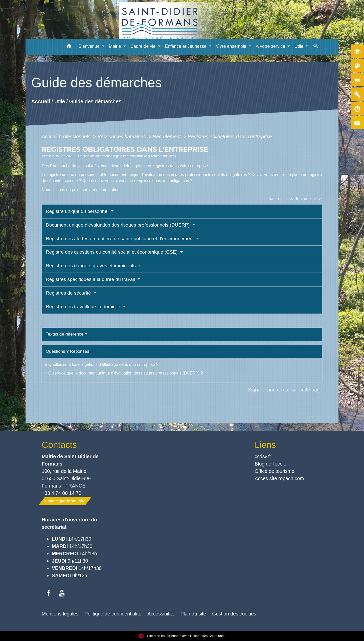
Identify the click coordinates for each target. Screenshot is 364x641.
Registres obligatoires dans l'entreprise (230, 137)
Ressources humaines (122, 137)
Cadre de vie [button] (144, 46)
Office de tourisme (275, 471)
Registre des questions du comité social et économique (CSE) (112, 252)
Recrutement (167, 137)
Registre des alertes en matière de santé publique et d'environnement (120, 239)
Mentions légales (60, 614)
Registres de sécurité (69, 293)
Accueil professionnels (67, 137)
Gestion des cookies (234, 614)
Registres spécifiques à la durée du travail (91, 279)
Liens (265, 445)
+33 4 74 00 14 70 (62, 493)
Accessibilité (161, 614)
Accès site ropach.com (279, 478)
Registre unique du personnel (78, 211)
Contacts (59, 445)
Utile (60, 102)
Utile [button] (300, 46)
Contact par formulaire (65, 501)
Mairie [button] (116, 46)
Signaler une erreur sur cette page (285, 390)
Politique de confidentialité (113, 614)
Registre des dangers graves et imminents (91, 266)
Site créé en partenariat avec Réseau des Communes (182, 636)
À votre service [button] (271, 46)
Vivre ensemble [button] (232, 46)
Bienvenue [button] (90, 46)
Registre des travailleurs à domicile (84, 307)
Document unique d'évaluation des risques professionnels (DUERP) (118, 225)
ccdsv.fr (263, 456)
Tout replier (282, 199)
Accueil (41, 102)
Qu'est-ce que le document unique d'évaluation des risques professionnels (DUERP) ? (126, 373)
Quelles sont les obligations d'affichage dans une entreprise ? (103, 364)
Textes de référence (65, 334)
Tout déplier (309, 199)
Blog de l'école (271, 464)
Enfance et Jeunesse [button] (186, 46)
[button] (69, 47)
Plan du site (193, 614)
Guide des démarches (95, 102)
